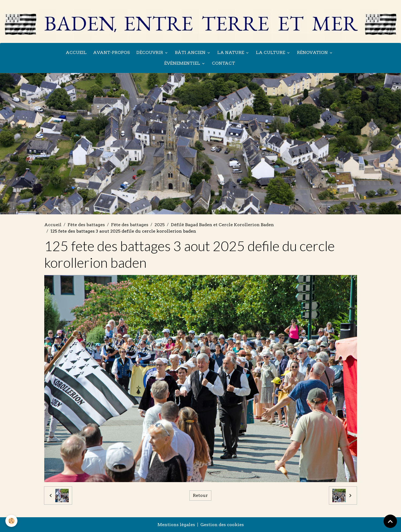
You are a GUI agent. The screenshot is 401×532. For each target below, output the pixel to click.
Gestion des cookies (222, 525)
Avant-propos (111, 52)
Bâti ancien (191, 52)
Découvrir (150, 52)
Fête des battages (86, 225)
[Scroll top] (390, 521)
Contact (223, 63)
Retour (200, 495)
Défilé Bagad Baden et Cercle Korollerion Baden (222, 225)
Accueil (76, 52)
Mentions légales (176, 525)
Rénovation (313, 52)
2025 (160, 225)
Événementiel (183, 63)
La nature (231, 52)
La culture (271, 52)
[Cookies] (11, 521)
